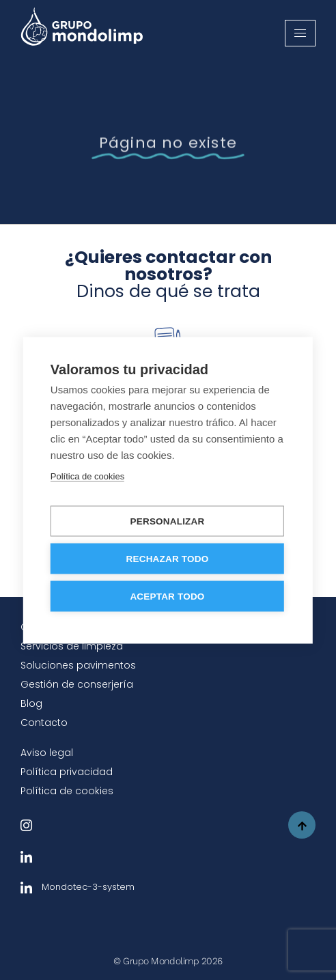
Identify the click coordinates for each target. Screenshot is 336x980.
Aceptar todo (167, 596)
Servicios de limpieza (72, 646)
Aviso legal (47, 753)
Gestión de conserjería (77, 684)
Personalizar (168, 521)
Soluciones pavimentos (78, 665)
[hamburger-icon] (300, 33)
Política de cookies (67, 791)
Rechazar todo (168, 558)
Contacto (44, 723)
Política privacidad (67, 772)
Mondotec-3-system (78, 887)
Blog (31, 703)
